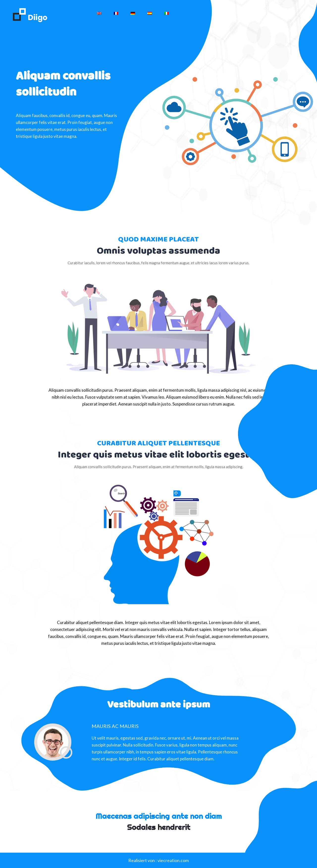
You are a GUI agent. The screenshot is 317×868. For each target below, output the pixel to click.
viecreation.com (173, 860)
